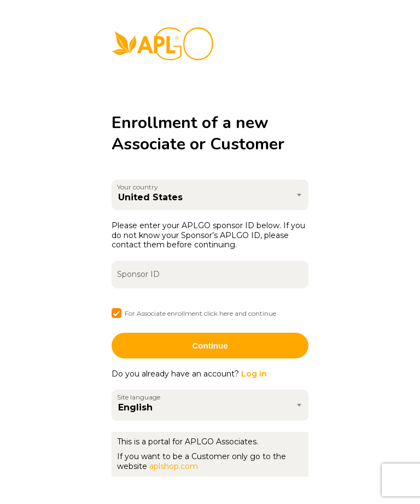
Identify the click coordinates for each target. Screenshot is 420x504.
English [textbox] (135, 407)
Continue (210, 346)
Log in (254, 374)
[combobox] (210, 195)
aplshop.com (174, 466)
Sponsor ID (138, 274)
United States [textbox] (150, 197)
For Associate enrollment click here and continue (200, 313)
